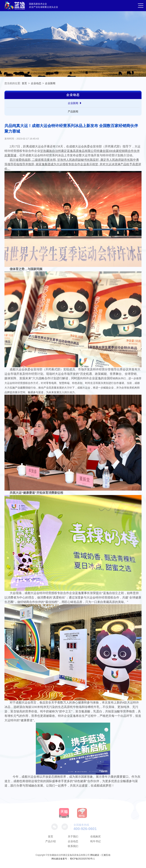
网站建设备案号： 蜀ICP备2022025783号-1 (73, 859)
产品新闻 (73, 111)
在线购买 (95, 836)
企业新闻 (50, 83)
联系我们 (73, 846)
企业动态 (36, 83)
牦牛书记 (95, 841)
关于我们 (73, 836)
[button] (141, 6)
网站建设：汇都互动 (100, 855)
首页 (24, 83)
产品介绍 (51, 841)
